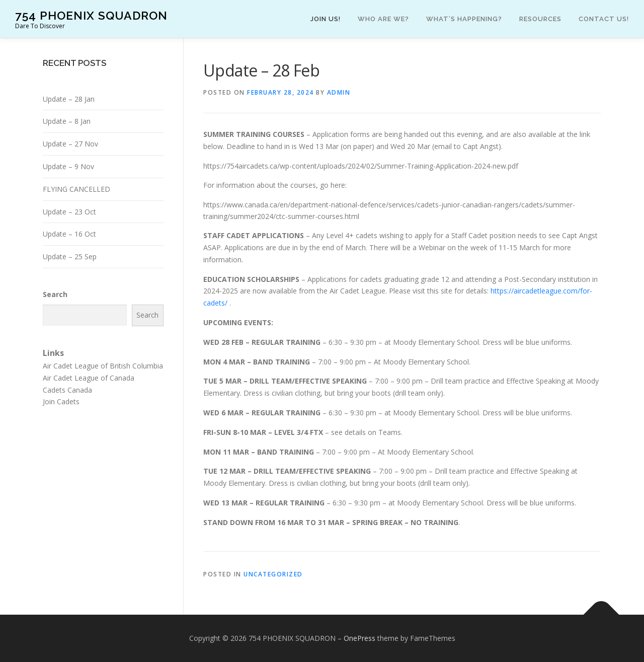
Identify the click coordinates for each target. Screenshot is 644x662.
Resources (540, 19)
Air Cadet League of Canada (89, 378)
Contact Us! (604, 19)
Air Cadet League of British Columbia (103, 366)
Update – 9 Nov (68, 166)
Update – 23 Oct (69, 212)
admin (339, 92)
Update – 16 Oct (69, 234)
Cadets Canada (67, 390)
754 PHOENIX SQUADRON (91, 15)
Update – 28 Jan (69, 99)
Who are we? (383, 19)
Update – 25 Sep (70, 256)
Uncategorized (273, 574)
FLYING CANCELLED (76, 189)
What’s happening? (464, 19)
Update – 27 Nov (70, 144)
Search (55, 294)
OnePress (359, 638)
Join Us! (326, 19)
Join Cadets (61, 401)
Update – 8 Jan (67, 121)
